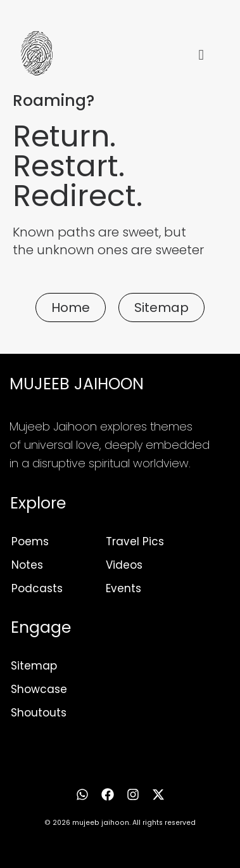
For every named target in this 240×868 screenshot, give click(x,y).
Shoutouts (39, 713)
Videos (124, 565)
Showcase (39, 689)
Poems (30, 541)
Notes (27, 565)
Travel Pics (135, 541)
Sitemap (34, 666)
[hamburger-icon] (201, 55)
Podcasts (37, 588)
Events (123, 588)
